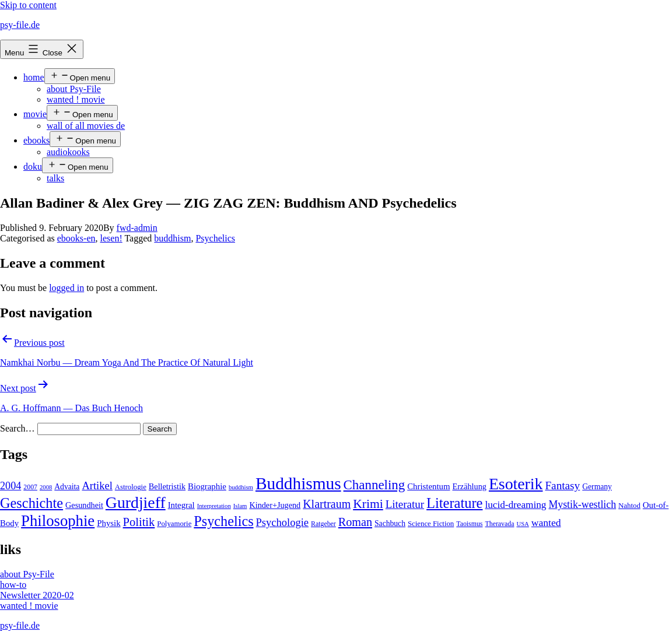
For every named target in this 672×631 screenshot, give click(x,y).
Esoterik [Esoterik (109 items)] (516, 484)
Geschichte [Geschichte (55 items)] (32, 503)
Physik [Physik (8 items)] (108, 523)
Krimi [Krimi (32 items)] (368, 504)
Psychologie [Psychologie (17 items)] (282, 523)
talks (55, 178)
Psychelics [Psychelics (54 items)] (223, 521)
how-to (13, 585)
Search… (17, 428)
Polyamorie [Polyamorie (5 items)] (174, 524)
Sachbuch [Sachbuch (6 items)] (390, 523)
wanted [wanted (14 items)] (546, 523)
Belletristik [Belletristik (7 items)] (167, 486)
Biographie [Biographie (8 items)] (207, 486)
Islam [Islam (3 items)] (240, 506)
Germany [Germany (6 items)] (597, 487)
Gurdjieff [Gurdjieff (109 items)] (136, 502)
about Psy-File (74, 89)
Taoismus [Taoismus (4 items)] (469, 524)
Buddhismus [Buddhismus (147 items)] (298, 483)
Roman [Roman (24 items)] (355, 522)
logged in (66, 288)
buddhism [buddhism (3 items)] (241, 487)
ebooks (36, 140)
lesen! (111, 238)
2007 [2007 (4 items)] (30, 487)
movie (35, 114)
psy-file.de (20, 25)
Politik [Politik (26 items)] (139, 522)
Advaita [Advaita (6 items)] (67, 487)
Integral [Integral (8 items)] (181, 505)
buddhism (172, 238)
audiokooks (68, 152)
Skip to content (28, 5)
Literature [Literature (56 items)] (454, 503)
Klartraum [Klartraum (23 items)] (327, 504)
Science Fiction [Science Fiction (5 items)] (431, 524)
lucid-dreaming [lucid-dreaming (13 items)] (515, 505)
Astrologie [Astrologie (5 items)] (131, 487)
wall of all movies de (86, 126)
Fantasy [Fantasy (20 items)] (562, 485)
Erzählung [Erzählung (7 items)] (469, 486)
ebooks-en (76, 238)
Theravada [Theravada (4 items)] (499, 524)
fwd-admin (137, 228)
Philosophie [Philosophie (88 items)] (58, 521)
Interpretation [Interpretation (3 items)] (214, 506)
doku (33, 166)
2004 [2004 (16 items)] (10, 486)
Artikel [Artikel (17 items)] (97, 486)
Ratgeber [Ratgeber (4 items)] (323, 524)
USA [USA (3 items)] (522, 524)
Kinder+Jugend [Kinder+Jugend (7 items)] (275, 505)
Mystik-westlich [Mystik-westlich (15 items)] (582, 504)
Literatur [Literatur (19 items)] (405, 504)
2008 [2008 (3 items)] (46, 487)
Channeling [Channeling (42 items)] (374, 485)
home (34, 77)
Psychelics (215, 238)
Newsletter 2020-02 (37, 595)
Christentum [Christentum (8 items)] (428, 486)
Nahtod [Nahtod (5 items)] (629, 506)
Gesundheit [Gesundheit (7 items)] (84, 505)
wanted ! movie (76, 99)
